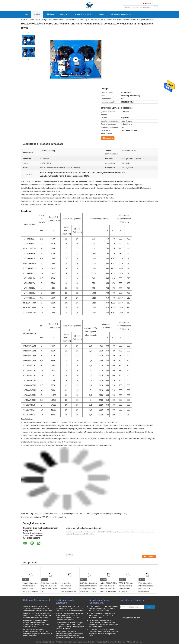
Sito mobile (125, 621)
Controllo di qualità (83, 14)
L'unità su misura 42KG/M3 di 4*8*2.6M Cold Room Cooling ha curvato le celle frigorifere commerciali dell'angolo (38, 615)
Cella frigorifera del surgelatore (65, 601)
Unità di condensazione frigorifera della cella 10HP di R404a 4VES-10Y (50, 587)
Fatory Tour (65, 14)
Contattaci (101, 14)
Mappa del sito (134, 618)
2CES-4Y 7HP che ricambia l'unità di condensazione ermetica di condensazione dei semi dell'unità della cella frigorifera (128, 591)
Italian (150, 4)
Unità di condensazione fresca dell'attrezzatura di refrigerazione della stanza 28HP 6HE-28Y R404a (89, 589)
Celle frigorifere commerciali (37, 600)
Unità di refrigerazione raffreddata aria (50, 20)
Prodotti (37, 14)
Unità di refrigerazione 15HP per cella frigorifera (106, 514)
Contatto (109, 138)
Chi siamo (50, 14)
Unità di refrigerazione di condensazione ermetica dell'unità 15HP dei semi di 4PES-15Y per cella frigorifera (104, 608)
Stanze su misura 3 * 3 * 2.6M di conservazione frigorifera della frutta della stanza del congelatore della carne (38, 608)
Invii (150, 607)
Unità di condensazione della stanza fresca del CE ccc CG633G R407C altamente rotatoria (102, 615)
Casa (26, 14)
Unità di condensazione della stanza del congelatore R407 (59, 514)
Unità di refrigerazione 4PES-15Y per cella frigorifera (43, 517)
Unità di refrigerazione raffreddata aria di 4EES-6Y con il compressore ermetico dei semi (30, 589)
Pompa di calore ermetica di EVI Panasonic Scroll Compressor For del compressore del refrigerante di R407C (70, 608)
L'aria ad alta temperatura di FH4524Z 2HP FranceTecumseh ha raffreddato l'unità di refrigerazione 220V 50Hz (68, 591)
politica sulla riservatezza (45, 642)
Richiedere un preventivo (121, 14)
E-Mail (123, 618)
